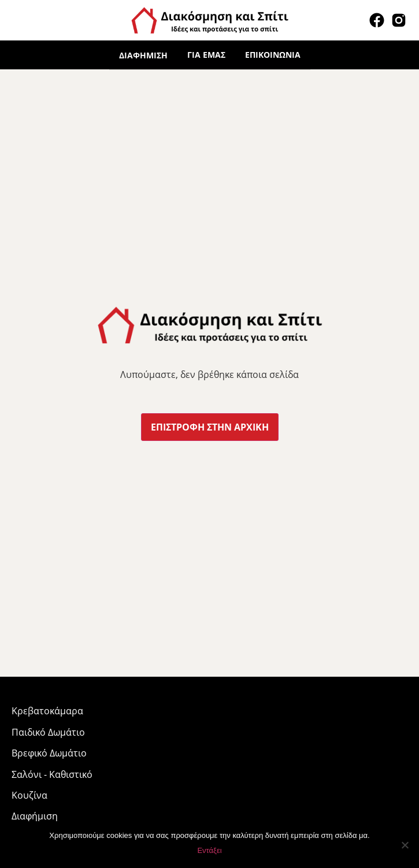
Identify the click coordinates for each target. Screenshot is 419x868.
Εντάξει (209, 850)
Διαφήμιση (143, 55)
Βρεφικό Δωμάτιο (49, 753)
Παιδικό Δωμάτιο (48, 732)
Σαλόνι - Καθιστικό (52, 774)
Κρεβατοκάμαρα (47, 711)
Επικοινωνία (273, 55)
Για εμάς (206, 55)
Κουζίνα (29, 795)
